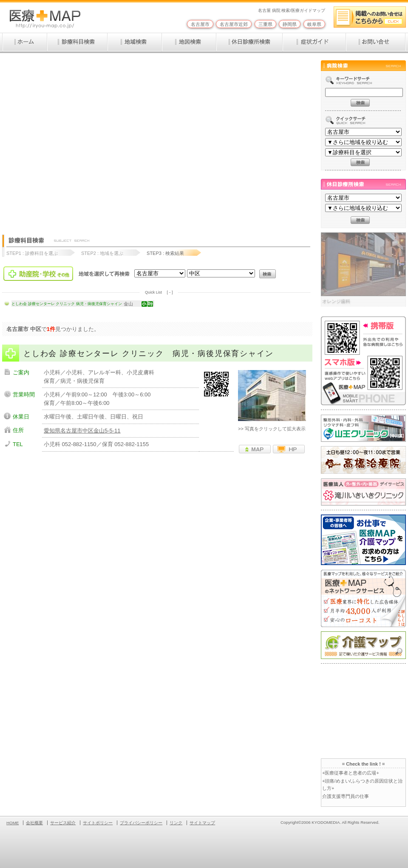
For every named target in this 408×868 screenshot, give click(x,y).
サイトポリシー (98, 823)
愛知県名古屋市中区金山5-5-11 (82, 431)
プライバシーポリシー (141, 823)
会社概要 (34, 823)
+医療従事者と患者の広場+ (351, 773)
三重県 (265, 24)
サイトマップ (202, 823)
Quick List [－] (159, 292)
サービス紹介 (63, 823)
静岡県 (290, 24)
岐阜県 (314, 24)
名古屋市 (200, 24)
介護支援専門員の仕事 (346, 796)
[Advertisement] (82, 140)
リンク (176, 823)
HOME (13, 823)
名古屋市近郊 (234, 24)
